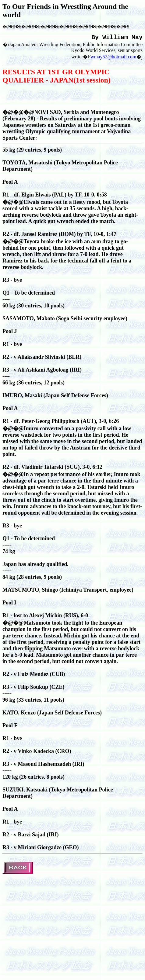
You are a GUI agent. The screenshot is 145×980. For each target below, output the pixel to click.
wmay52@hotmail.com (113, 59)
